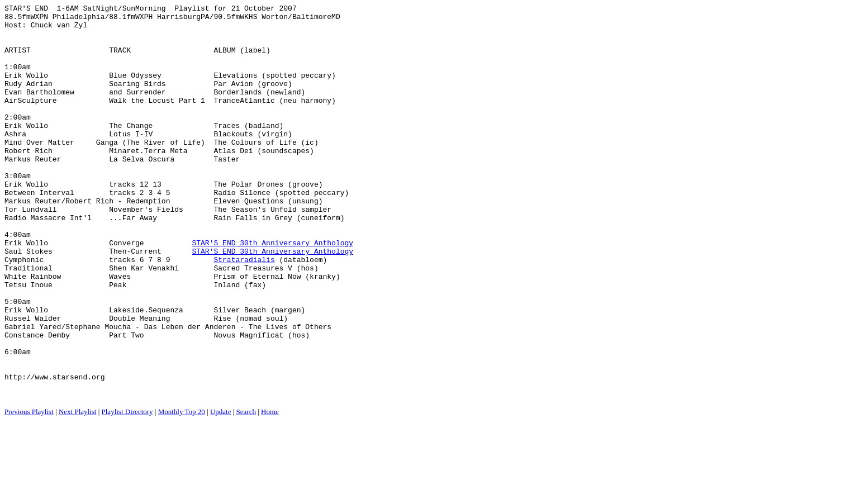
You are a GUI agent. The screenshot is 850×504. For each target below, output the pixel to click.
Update (221, 490)
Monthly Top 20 (182, 490)
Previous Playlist (29, 490)
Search (246, 490)
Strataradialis (244, 311)
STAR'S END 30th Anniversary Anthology (272, 291)
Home (270, 490)
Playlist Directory (127, 490)
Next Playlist (78, 490)
